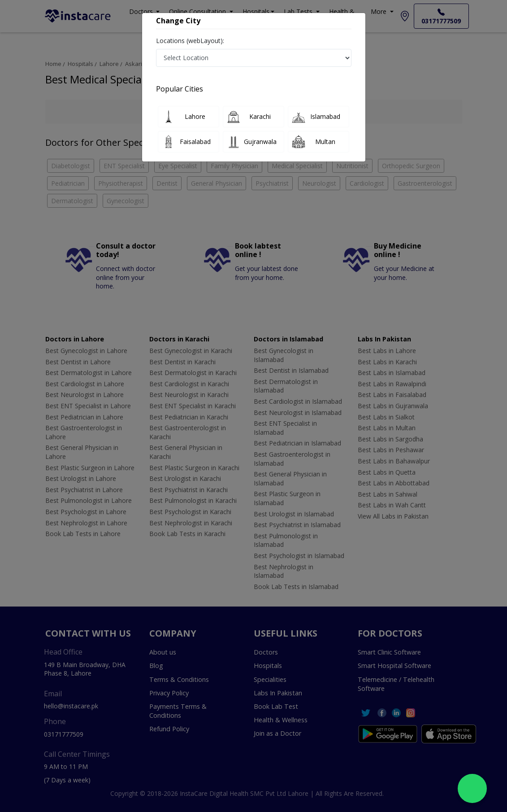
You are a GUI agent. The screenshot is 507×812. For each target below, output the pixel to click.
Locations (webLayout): (190, 41)
